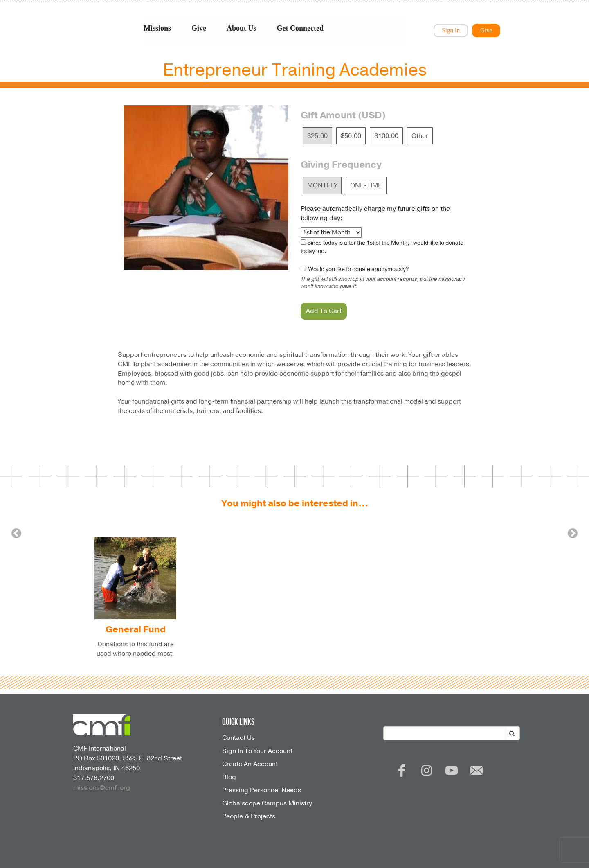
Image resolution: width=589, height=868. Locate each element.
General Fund (136, 629)
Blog (229, 777)
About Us (242, 28)
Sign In (451, 30)
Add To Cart (324, 311)
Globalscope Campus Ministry (267, 803)
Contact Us (238, 738)
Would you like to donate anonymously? (358, 269)
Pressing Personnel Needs (262, 790)
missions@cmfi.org (102, 788)
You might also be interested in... (295, 503)
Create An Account (250, 764)
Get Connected (300, 28)
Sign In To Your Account (257, 751)
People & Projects (249, 816)
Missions (157, 28)
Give (199, 28)
